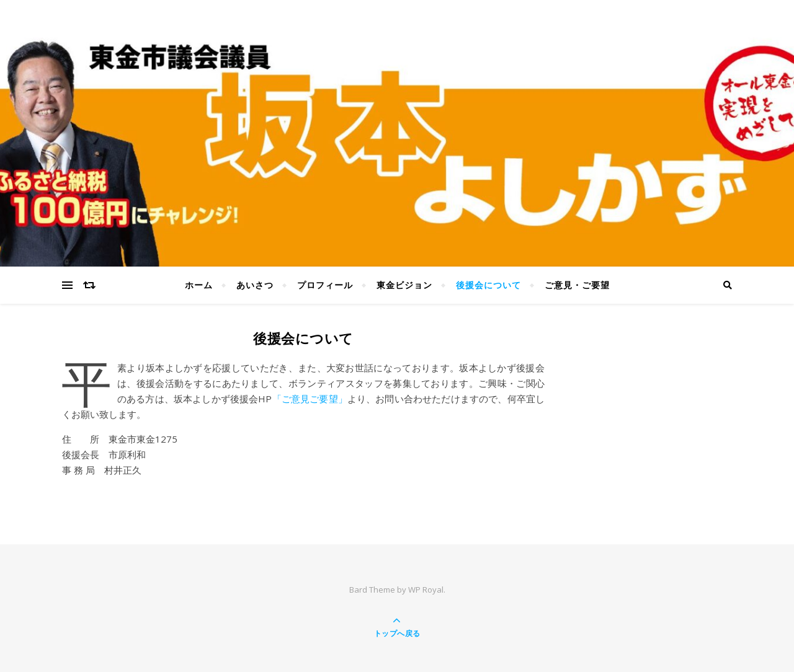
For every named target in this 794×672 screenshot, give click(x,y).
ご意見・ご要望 (577, 285)
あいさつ (255, 285)
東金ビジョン (404, 285)
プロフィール (325, 285)
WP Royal (426, 590)
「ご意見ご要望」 (309, 399)
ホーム (199, 285)
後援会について (488, 285)
